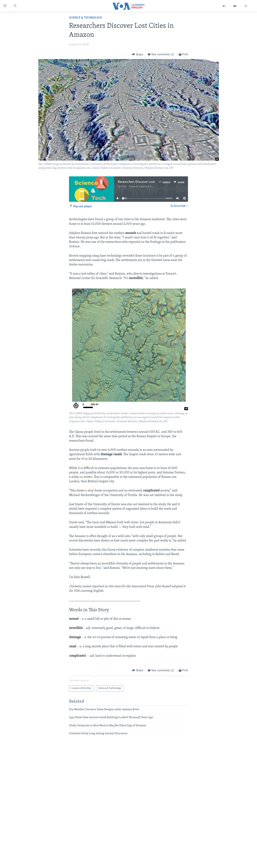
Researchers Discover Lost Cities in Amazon (148, 182)
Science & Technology (86, 18)
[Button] (138, 55)
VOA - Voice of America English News (144, 187)
